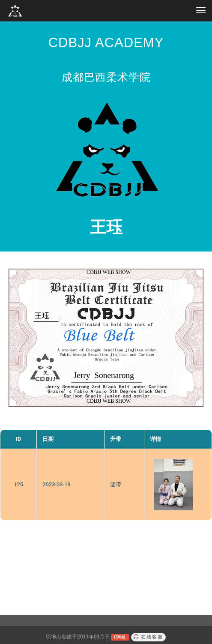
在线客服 (149, 637)
